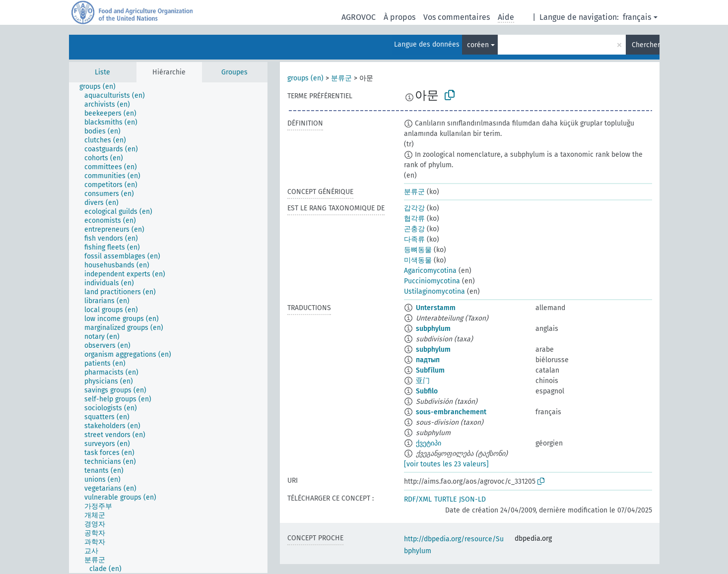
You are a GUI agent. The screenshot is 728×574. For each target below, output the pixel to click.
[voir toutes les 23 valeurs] (446, 464)
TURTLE (445, 499)
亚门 (423, 381)
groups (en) (305, 78)
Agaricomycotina (430, 271)
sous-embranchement (451, 412)
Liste (102, 72)
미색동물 (418, 260)
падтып (428, 360)
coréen (478, 45)
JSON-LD (472, 499)
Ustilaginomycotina (434, 291)
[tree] (168, 328)
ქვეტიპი (429, 443)
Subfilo (427, 391)
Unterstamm (436, 308)
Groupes (234, 72)
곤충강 (414, 229)
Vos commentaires (457, 17)
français (637, 17)
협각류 (414, 219)
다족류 (414, 239)
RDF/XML (418, 499)
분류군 (341, 78)
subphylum (433, 329)
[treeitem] (102, 87)
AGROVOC (359, 17)
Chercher (646, 45)
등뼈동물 (418, 250)
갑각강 (414, 208)
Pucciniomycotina (432, 281)
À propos (399, 17)
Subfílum (430, 370)
